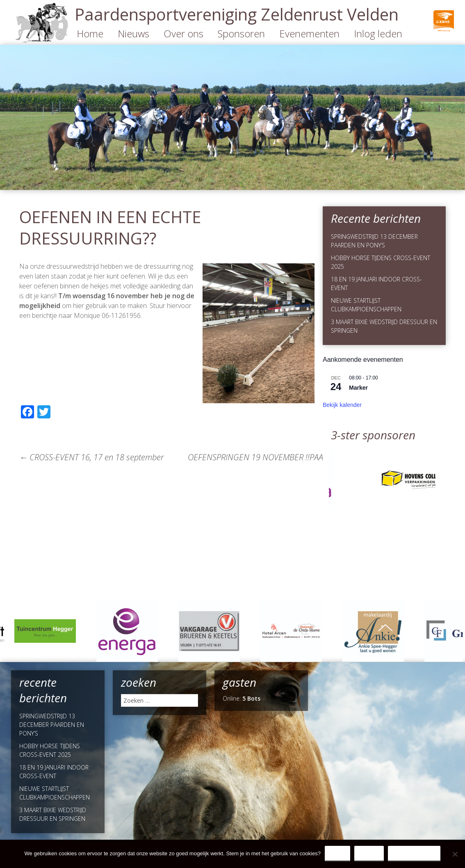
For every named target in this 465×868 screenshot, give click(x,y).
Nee (369, 853)
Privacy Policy (414, 853)
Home (90, 33)
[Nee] (455, 854)
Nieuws (133, 33)
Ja (337, 853)
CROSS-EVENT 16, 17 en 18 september (92, 457)
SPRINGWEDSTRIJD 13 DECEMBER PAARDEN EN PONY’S (52, 725)
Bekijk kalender (342, 405)
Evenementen (309, 33)
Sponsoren (241, 33)
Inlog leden (378, 33)
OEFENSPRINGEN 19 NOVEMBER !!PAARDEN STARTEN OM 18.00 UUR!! (317, 457)
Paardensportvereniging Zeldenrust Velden (237, 14)
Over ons (183, 33)
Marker (358, 388)
